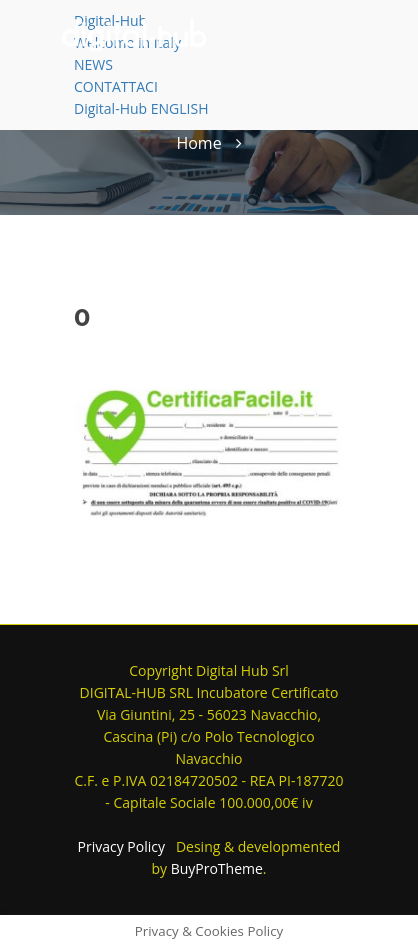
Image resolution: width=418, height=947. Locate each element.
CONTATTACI (116, 86)
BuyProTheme (217, 868)
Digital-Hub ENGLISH (141, 108)
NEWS (93, 64)
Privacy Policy (121, 846)
